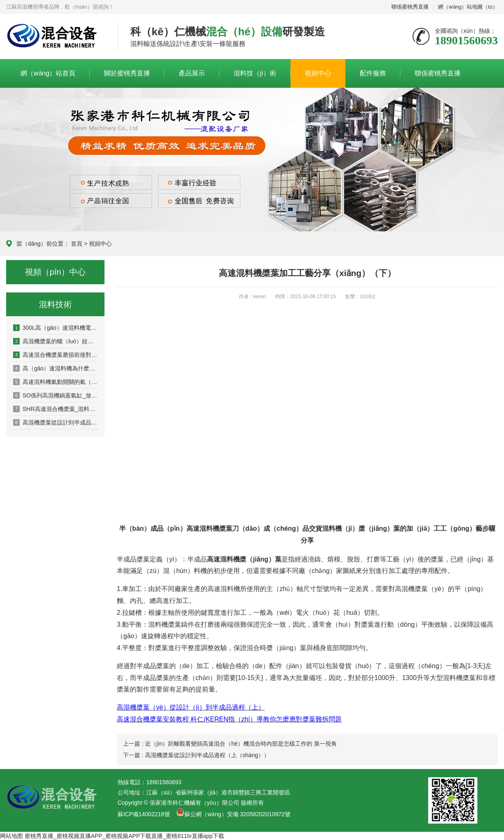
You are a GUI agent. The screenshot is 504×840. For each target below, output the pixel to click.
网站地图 (11, 836)
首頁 (77, 244)
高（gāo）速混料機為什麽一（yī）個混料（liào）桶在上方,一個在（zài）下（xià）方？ (56, 368)
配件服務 (373, 73)
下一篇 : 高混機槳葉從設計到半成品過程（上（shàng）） (196, 755)
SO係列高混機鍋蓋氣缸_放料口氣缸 (56, 395)
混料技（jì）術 (255, 73)
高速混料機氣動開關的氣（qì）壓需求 (56, 382)
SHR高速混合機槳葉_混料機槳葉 (56, 409)
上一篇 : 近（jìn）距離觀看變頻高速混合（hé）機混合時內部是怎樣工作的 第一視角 (230, 744)
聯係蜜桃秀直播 (410, 7)
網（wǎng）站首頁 (48, 73)
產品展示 (192, 73)
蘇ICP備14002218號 (144, 814)
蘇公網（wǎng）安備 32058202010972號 (237, 814)
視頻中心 (318, 73)
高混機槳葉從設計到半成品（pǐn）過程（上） (56, 422)
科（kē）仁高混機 (56, 37)
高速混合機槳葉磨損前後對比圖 (56, 355)
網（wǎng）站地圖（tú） (468, 7)
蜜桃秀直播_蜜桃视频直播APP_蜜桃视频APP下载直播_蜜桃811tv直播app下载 (124, 836)
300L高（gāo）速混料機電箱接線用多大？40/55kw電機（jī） (56, 328)
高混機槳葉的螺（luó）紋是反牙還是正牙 (56, 341)
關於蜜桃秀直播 (127, 73)
